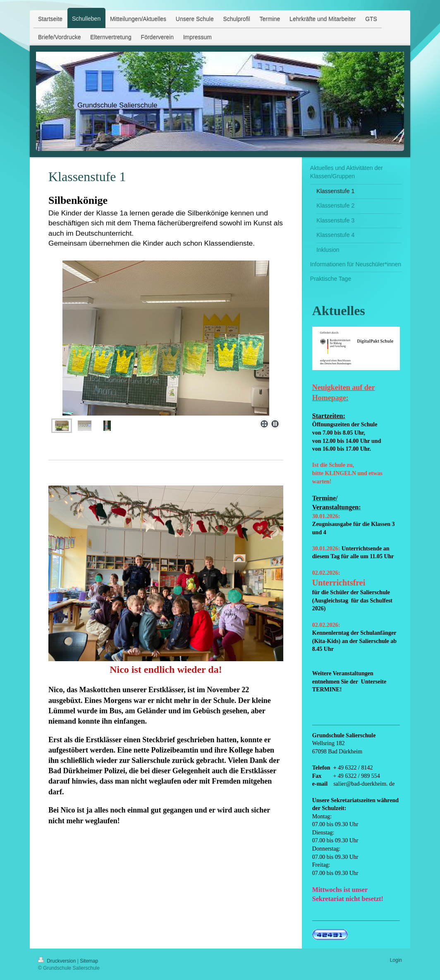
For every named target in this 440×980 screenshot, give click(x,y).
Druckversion (58, 961)
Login (396, 960)
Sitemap (89, 961)
